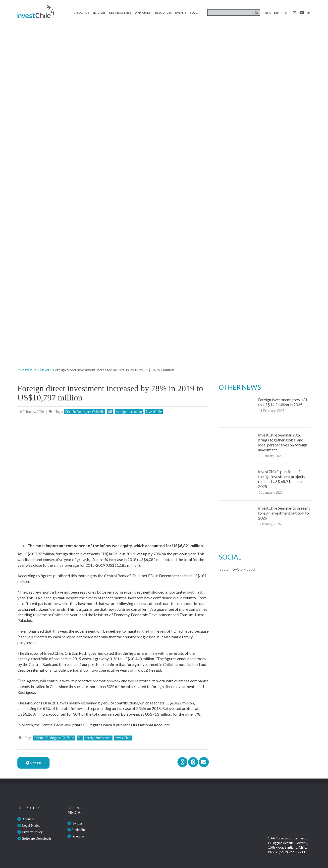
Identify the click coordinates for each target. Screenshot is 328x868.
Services (99, 13)
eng (268, 13)
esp (276, 13)
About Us (82, 13)
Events (181, 13)
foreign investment (129, 412)
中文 (284, 13)
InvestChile (154, 412)
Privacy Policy (32, 832)
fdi (110, 412)
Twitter (77, 823)
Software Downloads (37, 839)
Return (33, 763)
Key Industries (120, 13)
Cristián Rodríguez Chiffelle (84, 412)
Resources (163, 13)
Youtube (78, 836)
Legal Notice (31, 826)
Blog (194, 13)
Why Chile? (143, 13)
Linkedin (79, 830)
